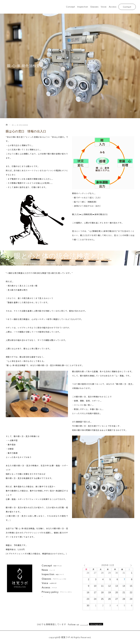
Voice (104, 7)
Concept (71, 7)
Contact (127, 7)
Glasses (94, 7)
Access (113, 7)
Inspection (83, 7)
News (48, 570)
